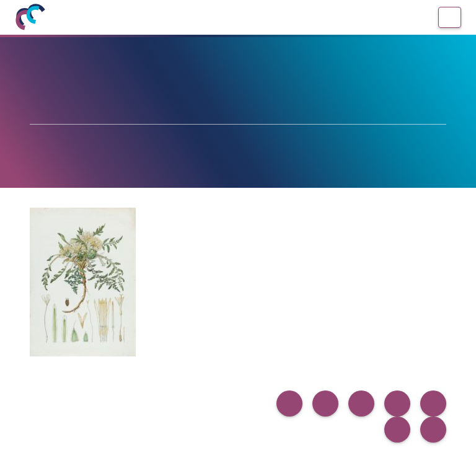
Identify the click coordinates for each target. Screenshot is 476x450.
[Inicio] (30, 17)
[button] (289, 404)
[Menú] (450, 17)
